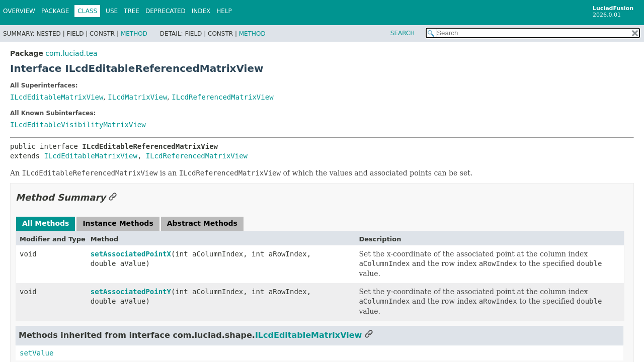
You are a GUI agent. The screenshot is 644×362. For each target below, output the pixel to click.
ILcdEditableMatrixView (57, 97)
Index (201, 11)
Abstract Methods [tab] (202, 223)
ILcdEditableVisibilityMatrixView (78, 125)
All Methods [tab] (46, 223)
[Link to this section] (113, 197)
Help (224, 11)
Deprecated (166, 11)
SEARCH (403, 33)
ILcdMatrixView (137, 97)
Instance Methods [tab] (118, 223)
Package (55, 11)
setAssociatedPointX (131, 254)
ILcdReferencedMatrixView (222, 97)
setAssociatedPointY (131, 292)
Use (112, 11)
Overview (19, 11)
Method (134, 34)
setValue (36, 353)
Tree (132, 11)
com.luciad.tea (71, 53)
